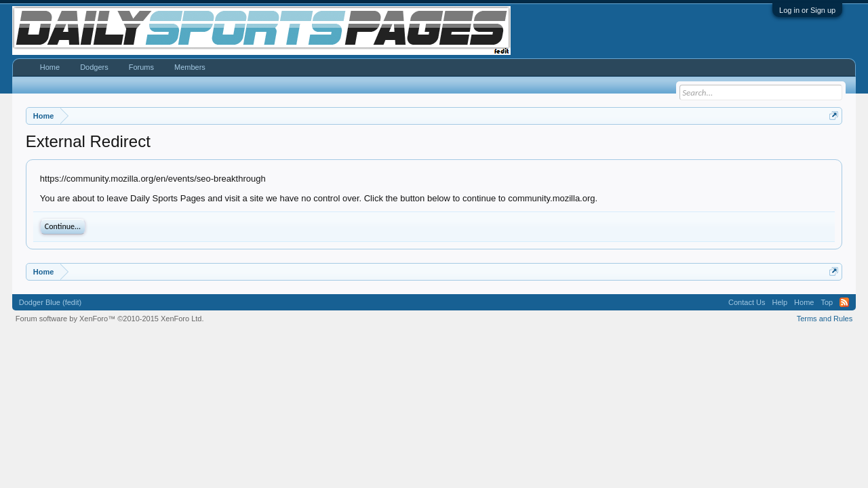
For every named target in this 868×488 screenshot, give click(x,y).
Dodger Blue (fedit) (50, 302)
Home (50, 67)
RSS (844, 302)
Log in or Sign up (807, 10)
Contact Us (747, 302)
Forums (141, 67)
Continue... (63, 226)
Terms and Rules (825, 319)
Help (780, 302)
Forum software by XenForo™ (110, 319)
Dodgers (94, 67)
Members (190, 67)
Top (827, 302)
